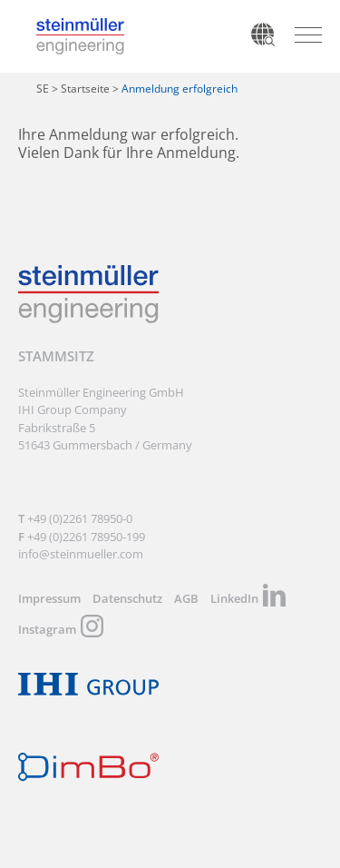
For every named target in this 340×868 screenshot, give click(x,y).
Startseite (85, 89)
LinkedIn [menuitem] (234, 598)
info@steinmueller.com (81, 554)
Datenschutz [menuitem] (127, 598)
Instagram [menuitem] (47, 629)
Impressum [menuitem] (49, 598)
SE (43, 89)
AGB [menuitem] (186, 598)
